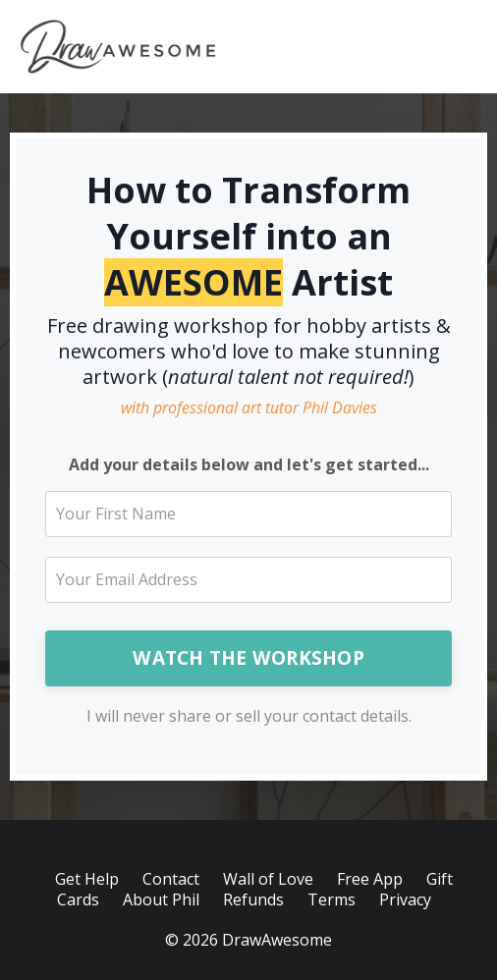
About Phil (161, 899)
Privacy (405, 899)
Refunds (253, 899)
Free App (370, 879)
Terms (331, 899)
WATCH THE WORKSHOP (248, 657)
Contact (171, 879)
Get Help (87, 879)
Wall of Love (268, 879)
